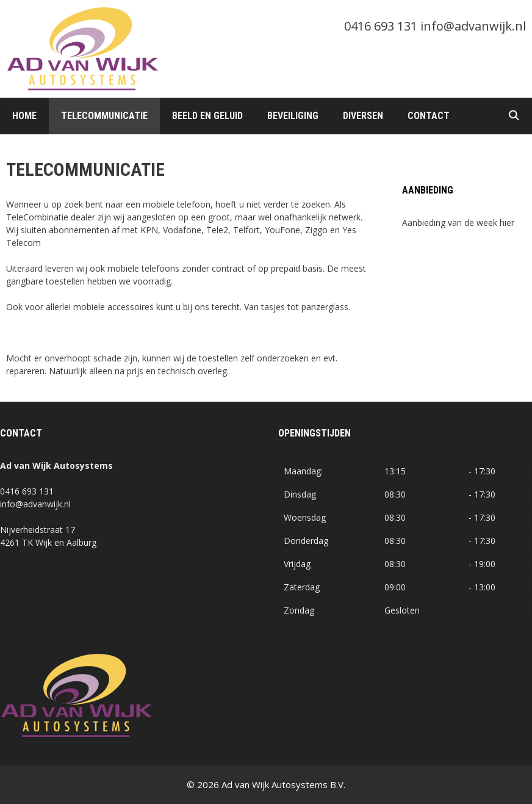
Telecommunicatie (104, 116)
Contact (429, 116)
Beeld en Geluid (207, 116)
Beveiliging (293, 116)
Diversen (363, 116)
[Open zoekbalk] (513, 116)
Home (24, 116)
